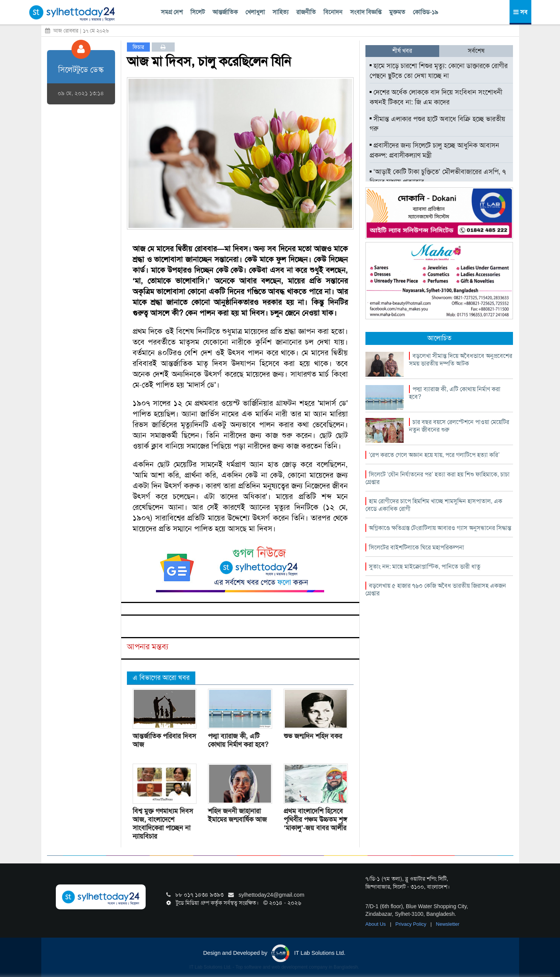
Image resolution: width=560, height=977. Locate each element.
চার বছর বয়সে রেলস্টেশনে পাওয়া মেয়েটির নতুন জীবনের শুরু (459, 426)
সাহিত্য (281, 12)
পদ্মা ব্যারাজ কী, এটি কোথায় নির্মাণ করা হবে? (238, 740)
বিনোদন (333, 12)
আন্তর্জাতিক (225, 12)
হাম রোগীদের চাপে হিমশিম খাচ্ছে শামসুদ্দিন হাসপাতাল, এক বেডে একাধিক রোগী (434, 505)
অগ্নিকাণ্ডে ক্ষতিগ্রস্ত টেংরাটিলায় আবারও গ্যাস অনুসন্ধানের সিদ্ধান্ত (440, 528)
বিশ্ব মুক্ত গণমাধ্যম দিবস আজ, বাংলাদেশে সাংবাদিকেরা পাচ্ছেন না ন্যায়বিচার (163, 824)
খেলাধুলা (255, 12)
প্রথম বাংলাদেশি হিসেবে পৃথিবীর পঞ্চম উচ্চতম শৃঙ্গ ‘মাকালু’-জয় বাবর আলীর (315, 819)
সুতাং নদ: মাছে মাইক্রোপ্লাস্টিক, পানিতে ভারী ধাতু (425, 567)
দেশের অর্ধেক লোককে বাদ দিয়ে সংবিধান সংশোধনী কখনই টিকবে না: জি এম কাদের (436, 97)
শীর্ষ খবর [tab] (402, 51)
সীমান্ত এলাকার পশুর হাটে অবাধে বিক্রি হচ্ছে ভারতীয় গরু (437, 124)
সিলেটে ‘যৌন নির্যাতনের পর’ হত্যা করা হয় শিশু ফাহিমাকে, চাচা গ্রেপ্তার (437, 478)
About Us (376, 924)
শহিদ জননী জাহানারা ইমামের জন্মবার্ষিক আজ (237, 815)
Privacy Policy (411, 924)
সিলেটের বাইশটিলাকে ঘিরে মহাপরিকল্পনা (416, 547)
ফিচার (138, 47)
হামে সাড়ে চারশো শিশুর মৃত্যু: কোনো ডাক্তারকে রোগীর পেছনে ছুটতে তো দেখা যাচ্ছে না (439, 71)
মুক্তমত (397, 12)
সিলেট (198, 12)
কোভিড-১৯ (425, 12)
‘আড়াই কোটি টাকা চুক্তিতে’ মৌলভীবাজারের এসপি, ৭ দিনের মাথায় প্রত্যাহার (438, 177)
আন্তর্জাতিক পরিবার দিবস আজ (164, 740)
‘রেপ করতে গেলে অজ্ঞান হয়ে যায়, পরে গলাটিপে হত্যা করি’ (434, 455)
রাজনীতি (306, 12)
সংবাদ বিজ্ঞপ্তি (366, 12)
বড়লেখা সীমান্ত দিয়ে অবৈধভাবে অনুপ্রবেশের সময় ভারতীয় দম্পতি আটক (461, 360)
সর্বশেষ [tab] (476, 51)
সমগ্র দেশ (172, 12)
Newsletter (447, 924)
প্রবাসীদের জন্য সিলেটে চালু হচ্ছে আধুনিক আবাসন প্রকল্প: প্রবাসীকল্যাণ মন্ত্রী (434, 150)
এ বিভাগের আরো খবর (161, 678)
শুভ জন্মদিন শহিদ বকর (313, 736)
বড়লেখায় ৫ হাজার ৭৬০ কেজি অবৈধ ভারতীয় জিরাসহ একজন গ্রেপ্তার (436, 589)
